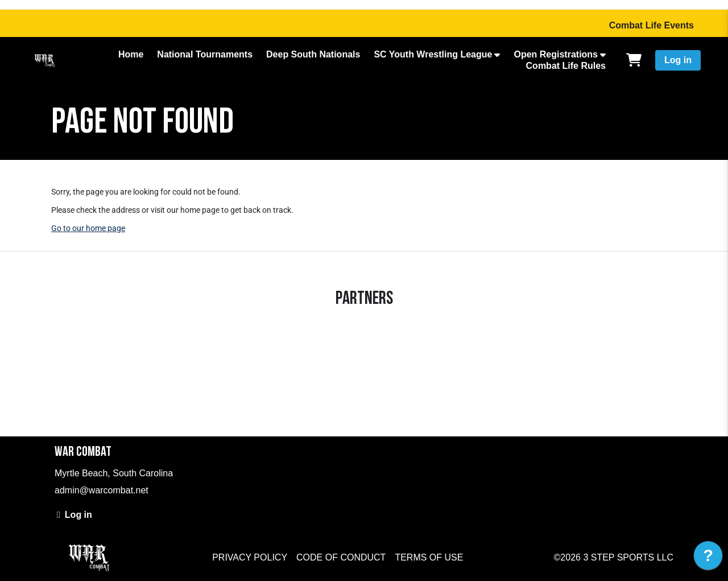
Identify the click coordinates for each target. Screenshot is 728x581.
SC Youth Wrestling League (433, 54)
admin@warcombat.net (102, 490)
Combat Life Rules (566, 66)
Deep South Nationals (313, 54)
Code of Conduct (341, 557)
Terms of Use (429, 557)
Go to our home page (88, 228)
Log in (678, 60)
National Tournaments (205, 54)
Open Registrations (556, 54)
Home (131, 54)
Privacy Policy (250, 557)
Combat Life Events (652, 25)
